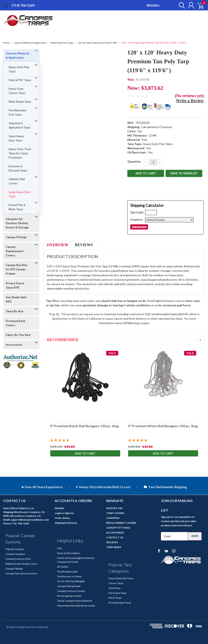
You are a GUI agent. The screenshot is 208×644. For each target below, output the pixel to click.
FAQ (60, 548)
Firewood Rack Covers (15, 323)
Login (58, 513)
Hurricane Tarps (118, 593)
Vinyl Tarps (115, 588)
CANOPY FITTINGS (118, 528)
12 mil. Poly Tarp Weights (71, 581)
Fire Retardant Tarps (120, 603)
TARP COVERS (115, 513)
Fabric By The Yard (18, 335)
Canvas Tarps (116, 583)
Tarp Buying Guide (67, 571)
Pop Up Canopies (15, 549)
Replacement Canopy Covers (22, 564)
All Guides (63, 567)
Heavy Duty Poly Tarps (62, 43)
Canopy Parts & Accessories (21, 573)
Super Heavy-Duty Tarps (17, 138)
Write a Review (190, 101)
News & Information (68, 553)
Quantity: (134, 161)
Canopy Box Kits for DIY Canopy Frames (17, 269)
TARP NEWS (114, 547)
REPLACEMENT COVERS (121, 523)
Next (200, 340)
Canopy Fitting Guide (69, 586)
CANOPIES (113, 518)
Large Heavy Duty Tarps (20, 194)
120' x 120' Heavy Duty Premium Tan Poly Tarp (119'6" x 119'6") (154, 43)
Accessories (14, 345)
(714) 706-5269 (23, 5)
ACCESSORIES (115, 533)
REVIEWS (112, 542)
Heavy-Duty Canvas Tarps (17, 91)
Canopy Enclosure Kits (18, 559)
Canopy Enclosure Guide (71, 591)
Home (6, 43)
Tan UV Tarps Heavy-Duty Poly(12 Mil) (97, 43)
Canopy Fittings (16, 237)
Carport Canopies (15, 554)
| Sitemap (43, 627)
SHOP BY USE (114, 508)
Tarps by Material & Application (30, 43)
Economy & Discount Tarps (18, 168)
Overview (58, 245)
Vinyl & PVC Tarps (20, 80)
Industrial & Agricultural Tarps (20, 125)
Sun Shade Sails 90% (16, 299)
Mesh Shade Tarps (20, 102)
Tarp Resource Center (69, 576)
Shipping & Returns (66, 523)
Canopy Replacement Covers (15, 251)
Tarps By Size (15, 311)
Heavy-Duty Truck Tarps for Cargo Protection (20, 153)
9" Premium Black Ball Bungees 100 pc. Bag (84, 426)
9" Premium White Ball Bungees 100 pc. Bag (163, 426)
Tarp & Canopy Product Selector (75, 601)
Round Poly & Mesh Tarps (17, 207)
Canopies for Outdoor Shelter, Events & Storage (17, 223)
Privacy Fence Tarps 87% (15, 285)
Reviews (84, 245)
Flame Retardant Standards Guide (76, 606)
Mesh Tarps (115, 598)
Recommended (63, 340)
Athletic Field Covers (17, 181)
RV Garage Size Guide (69, 596)
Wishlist (153, 5)
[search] (180, 5)
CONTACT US (115, 537)
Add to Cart (85, 454)
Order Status (62, 518)
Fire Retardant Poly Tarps (18, 112)
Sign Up (69, 513)
